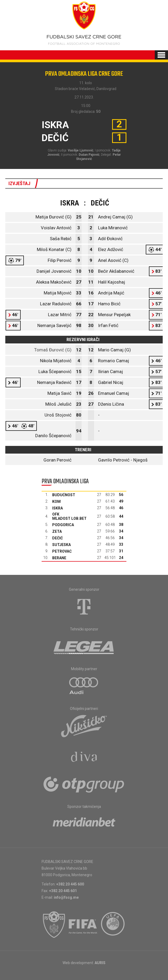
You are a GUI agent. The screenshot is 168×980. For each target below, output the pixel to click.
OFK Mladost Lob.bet (69, 516)
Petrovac (62, 551)
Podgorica (63, 525)
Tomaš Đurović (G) (53, 350)
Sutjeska (61, 545)
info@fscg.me (66, 897)
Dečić (58, 538)
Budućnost (64, 495)
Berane (59, 558)
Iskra (58, 508)
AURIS (100, 963)
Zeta (57, 531)
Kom (56, 502)
